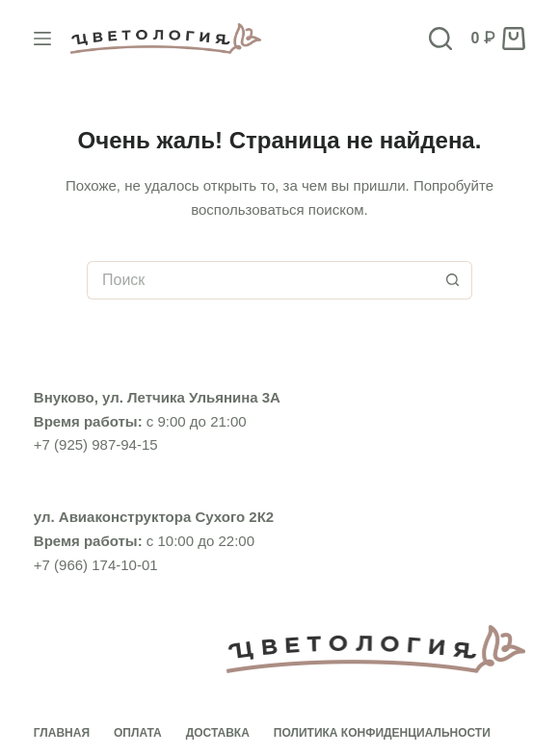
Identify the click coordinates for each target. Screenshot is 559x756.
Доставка (218, 733)
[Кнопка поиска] (453, 280)
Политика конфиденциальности (382, 733)
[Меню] (42, 39)
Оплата (138, 733)
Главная (62, 733)
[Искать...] (260, 280)
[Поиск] (440, 39)
